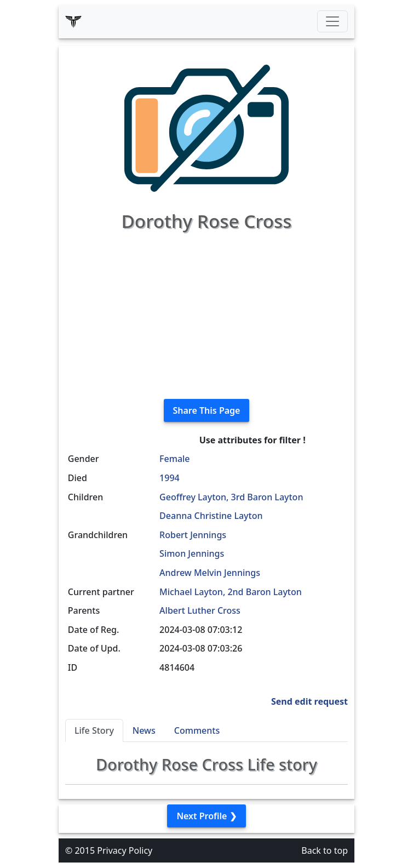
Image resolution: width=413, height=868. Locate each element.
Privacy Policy (125, 850)
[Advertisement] (206, 313)
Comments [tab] (197, 730)
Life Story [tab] (94, 730)
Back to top (325, 850)
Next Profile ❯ (206, 816)
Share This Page (207, 410)
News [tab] (144, 730)
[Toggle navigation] (332, 21)
